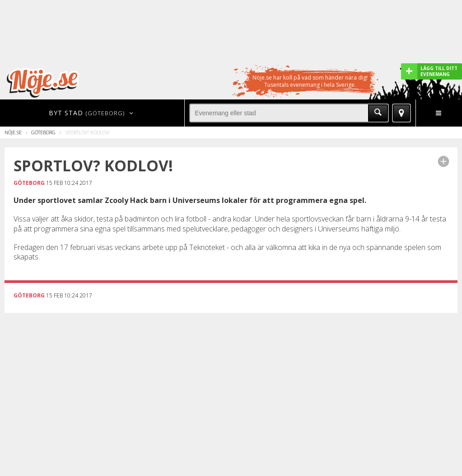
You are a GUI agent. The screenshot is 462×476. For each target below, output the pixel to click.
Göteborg (43, 132)
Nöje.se (13, 132)
